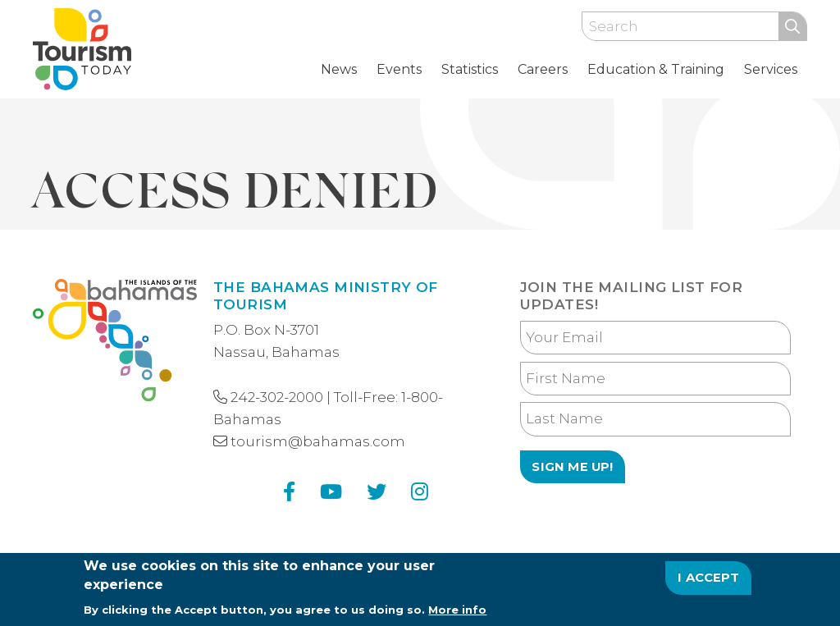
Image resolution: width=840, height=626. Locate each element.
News (339, 69)
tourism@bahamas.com (318, 441)
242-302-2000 (277, 397)
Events (399, 69)
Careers (543, 69)
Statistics (470, 69)
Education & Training (656, 69)
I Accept (708, 584)
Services (771, 69)
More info (457, 615)
